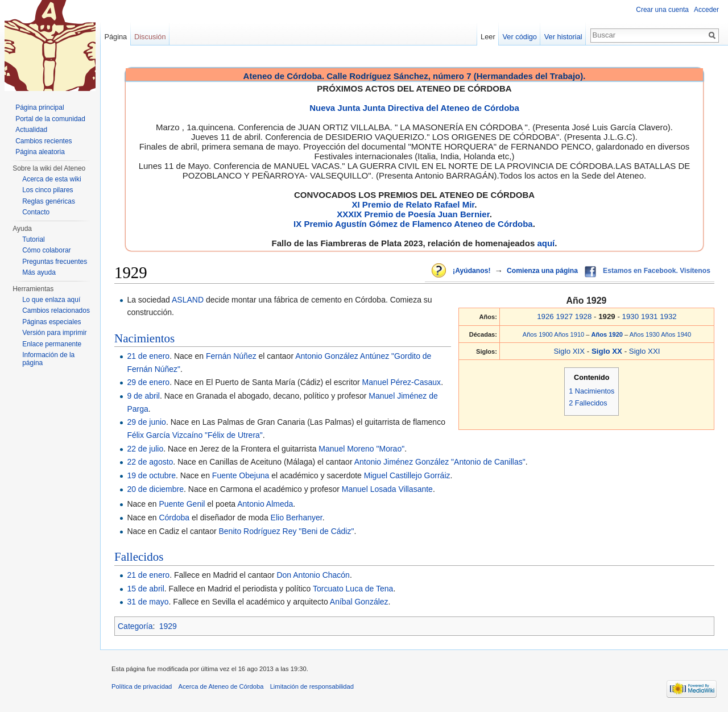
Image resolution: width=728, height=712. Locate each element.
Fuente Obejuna (241, 475)
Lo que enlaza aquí (51, 300)
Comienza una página (542, 271)
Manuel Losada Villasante (387, 489)
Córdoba (174, 518)
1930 (631, 316)
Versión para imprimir (54, 333)
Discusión (150, 37)
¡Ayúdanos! (471, 271)
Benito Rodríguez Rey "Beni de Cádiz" (286, 531)
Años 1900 (538, 334)
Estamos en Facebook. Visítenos (657, 271)
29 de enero (148, 382)
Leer (488, 37)
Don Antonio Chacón (313, 575)
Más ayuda (39, 272)
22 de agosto (150, 462)
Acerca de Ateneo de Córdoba (221, 686)
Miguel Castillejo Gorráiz (407, 475)
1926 (545, 316)
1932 (668, 316)
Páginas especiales (51, 322)
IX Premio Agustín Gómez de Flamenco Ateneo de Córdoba (413, 224)
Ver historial (563, 37)
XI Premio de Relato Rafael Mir (413, 204)
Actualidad (31, 130)
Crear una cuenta (662, 10)
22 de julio (145, 449)
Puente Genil (182, 504)
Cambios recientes (44, 141)
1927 (564, 316)
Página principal (40, 107)
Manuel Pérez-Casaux (402, 382)
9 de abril (143, 396)
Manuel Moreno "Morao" (361, 449)
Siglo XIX (569, 351)
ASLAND (188, 300)
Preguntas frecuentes (55, 262)
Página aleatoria (40, 152)
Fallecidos (139, 557)
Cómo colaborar (46, 250)
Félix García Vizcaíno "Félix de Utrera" (195, 435)
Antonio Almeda (265, 504)
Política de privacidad (142, 686)
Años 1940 (676, 334)
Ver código (520, 37)
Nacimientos (144, 338)
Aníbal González (359, 602)
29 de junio (146, 422)
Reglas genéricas (49, 201)
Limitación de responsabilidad (312, 686)
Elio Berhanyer (297, 518)
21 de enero (148, 356)
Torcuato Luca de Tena (353, 589)
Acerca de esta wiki (51, 179)
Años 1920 (608, 334)
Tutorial (34, 239)
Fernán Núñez (231, 356)
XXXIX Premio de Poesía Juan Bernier (413, 214)
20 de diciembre (155, 489)
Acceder (706, 10)
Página (115, 37)
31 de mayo (148, 602)
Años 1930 (645, 334)
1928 (584, 316)
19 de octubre (151, 475)
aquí (546, 243)
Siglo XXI (645, 351)
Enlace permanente (52, 344)
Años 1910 (569, 334)
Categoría (135, 626)
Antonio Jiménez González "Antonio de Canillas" (440, 462)
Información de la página (48, 359)
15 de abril (145, 589)
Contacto (36, 212)
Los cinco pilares (47, 190)
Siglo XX (608, 351)
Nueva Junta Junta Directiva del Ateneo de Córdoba (414, 108)
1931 (650, 316)
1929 (168, 626)
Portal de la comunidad (50, 119)
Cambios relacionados (56, 311)
